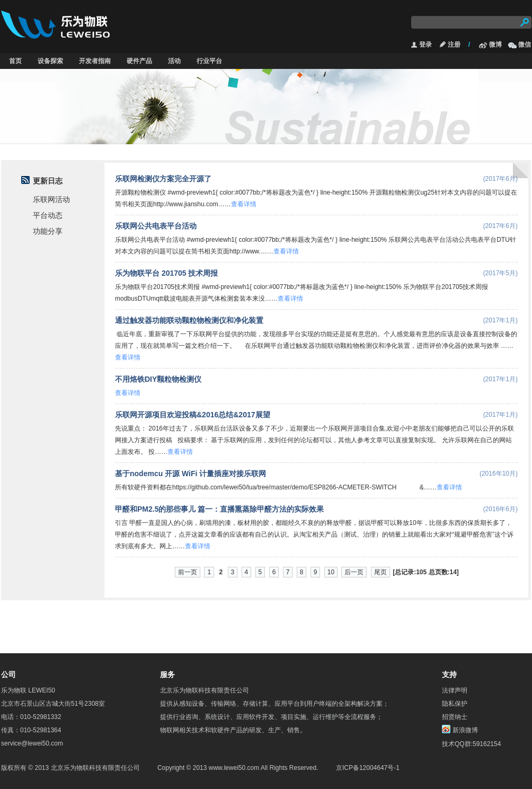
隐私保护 (455, 704)
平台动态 (48, 216)
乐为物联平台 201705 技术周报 (167, 273)
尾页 (380, 572)
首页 (15, 61)
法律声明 (455, 690)
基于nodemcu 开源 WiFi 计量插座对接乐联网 (190, 474)
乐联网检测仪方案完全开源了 (163, 179)
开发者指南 (95, 61)
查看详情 (244, 204)
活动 (174, 61)
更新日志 (48, 181)
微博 (495, 45)
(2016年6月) (500, 509)
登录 (425, 45)
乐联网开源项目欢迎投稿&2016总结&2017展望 (193, 415)
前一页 (188, 572)
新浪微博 (465, 730)
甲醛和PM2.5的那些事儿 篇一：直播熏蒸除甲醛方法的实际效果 (219, 509)
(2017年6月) (500, 179)
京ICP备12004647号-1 (368, 768)
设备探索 (50, 61)
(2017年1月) (500, 320)
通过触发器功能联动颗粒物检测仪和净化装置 (189, 320)
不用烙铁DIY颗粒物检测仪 (158, 379)
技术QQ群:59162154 (471, 744)
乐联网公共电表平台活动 (156, 226)
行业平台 (209, 61)
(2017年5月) (500, 273)
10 (331, 572)
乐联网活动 (51, 200)
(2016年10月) (499, 474)
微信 (525, 45)
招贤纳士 (455, 717)
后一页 (354, 572)
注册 (454, 45)
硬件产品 (139, 61)
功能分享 (48, 231)
